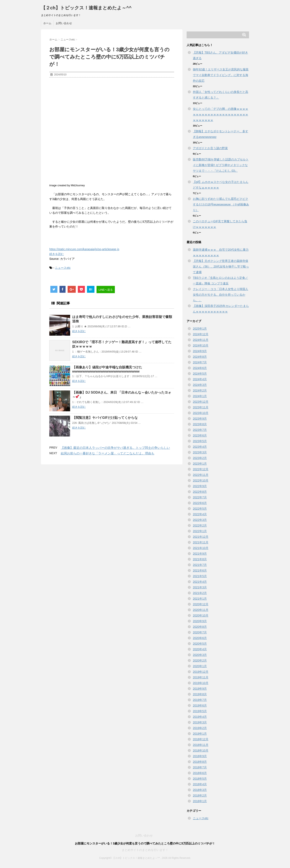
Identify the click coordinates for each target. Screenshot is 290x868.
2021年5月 (200, 576)
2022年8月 (200, 492)
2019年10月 (201, 683)
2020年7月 (200, 632)
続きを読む (57, 254)
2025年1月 (200, 329)
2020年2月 (200, 660)
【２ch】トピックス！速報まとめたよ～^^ (86, 8)
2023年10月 (201, 413)
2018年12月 (201, 739)
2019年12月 (201, 672)
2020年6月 (200, 638)
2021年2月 (200, 593)
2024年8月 (200, 357)
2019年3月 (200, 722)
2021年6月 (200, 570)
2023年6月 (200, 435)
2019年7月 (200, 700)
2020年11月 (201, 610)
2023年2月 (200, 458)
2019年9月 (200, 689)
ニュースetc (63, 268)
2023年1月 (200, 464)
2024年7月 (200, 362)
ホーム (47, 23)
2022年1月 (200, 531)
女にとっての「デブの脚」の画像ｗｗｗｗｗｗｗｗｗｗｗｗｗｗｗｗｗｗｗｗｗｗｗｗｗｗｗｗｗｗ (221, 114)
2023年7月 (200, 430)
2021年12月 (201, 537)
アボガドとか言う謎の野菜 (210, 148)
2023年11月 (201, 407)
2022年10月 (201, 480)
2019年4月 (200, 717)
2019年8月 (200, 694)
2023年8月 (200, 424)
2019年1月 (200, 734)
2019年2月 (200, 728)
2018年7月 (200, 767)
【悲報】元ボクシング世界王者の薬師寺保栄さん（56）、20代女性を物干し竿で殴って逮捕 (221, 266)
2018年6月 (200, 773)
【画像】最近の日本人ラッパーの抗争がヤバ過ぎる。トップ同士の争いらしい (115, 448)
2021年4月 (200, 582)
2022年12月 (201, 469)
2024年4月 (200, 379)
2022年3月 (200, 520)
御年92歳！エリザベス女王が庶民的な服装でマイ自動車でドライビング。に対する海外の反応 (221, 75)
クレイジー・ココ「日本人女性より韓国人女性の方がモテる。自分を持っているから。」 (221, 295)
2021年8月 (200, 559)
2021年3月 (200, 587)
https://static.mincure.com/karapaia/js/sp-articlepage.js (84, 249)
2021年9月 (200, 554)
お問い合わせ (64, 23)
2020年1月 (200, 666)
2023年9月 (200, 419)
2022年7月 (200, 497)
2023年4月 (200, 447)
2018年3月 (200, 790)
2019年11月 (201, 677)
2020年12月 (201, 604)
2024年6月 (200, 368)
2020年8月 (200, 627)
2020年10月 (201, 615)
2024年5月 (200, 374)
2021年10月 (201, 548)
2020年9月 (200, 621)
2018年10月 (201, 750)
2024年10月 (201, 345)
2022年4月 (200, 514)
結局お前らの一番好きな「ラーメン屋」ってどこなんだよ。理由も (108, 453)
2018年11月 (201, 745)
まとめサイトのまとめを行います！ (145, 850)
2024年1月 (200, 396)
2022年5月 (200, 509)
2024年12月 (201, 334)
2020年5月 (200, 644)
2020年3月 (200, 655)
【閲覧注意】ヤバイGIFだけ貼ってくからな (105, 418)
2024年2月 (200, 390)
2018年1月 (200, 801)
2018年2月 (200, 795)
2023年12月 (201, 402)
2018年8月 (200, 762)
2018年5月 (200, 779)
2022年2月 (200, 525)
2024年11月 (201, 340)
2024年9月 (200, 351)
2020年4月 (200, 649)
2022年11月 (201, 475)
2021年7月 (200, 565)
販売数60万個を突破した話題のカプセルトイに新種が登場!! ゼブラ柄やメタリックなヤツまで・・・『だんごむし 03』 (221, 165)
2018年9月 (200, 756)
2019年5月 (200, 711)
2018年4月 (200, 784)
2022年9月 (200, 486)
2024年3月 (200, 385)
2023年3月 (200, 452)
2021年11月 (201, 542)
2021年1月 (200, 599)
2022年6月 (200, 503)
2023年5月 (200, 441)
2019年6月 (200, 705)
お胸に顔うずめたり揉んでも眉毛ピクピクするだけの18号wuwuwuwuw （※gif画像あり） (221, 204)
